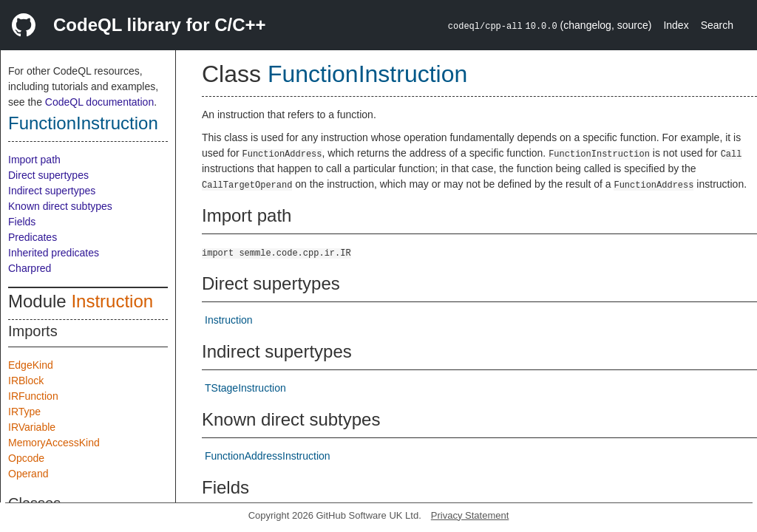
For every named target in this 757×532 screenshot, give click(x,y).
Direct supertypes (48, 175)
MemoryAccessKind (54, 443)
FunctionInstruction (83, 123)
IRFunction (33, 396)
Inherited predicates (54, 253)
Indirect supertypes (52, 191)
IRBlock (26, 381)
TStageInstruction (245, 388)
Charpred (30, 268)
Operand (28, 474)
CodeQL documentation (99, 102)
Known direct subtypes (60, 206)
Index (676, 25)
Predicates (33, 237)
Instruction (112, 301)
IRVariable (32, 427)
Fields (22, 222)
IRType (24, 412)
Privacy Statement (470, 515)
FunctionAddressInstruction (268, 456)
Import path (34, 160)
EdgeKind (31, 365)
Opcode (26, 458)
